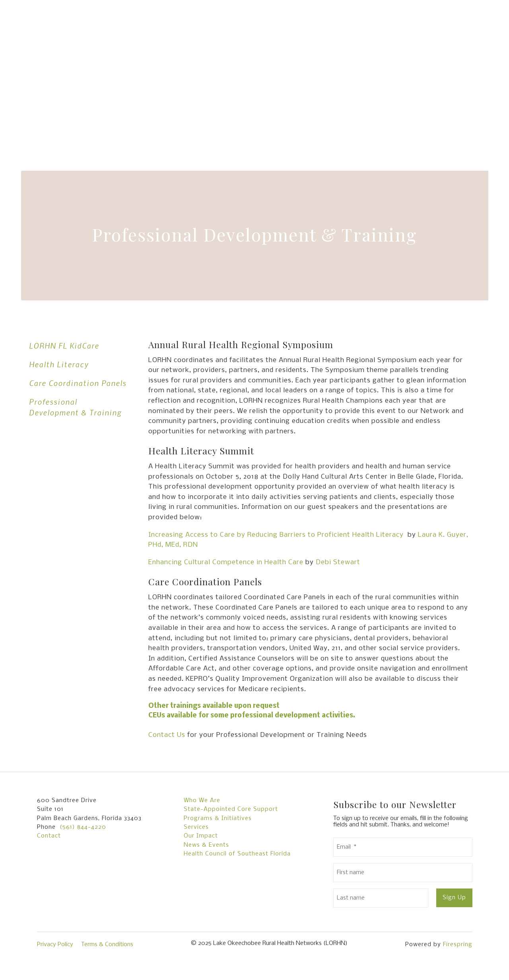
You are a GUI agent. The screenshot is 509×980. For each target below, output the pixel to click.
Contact (49, 836)
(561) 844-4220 (83, 827)
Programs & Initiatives (218, 818)
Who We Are (202, 801)
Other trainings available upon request (214, 706)
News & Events (206, 845)
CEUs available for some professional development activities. (252, 716)
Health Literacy (59, 364)
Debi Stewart (338, 562)
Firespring (458, 945)
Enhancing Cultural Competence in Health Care (226, 562)
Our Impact (201, 836)
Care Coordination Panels (78, 383)
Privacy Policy (55, 945)
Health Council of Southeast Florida (237, 854)
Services (196, 827)
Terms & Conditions (107, 945)
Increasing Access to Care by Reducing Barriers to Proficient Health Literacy (276, 535)
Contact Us (167, 735)
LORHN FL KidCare (64, 346)
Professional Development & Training (75, 407)
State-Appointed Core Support (231, 809)
